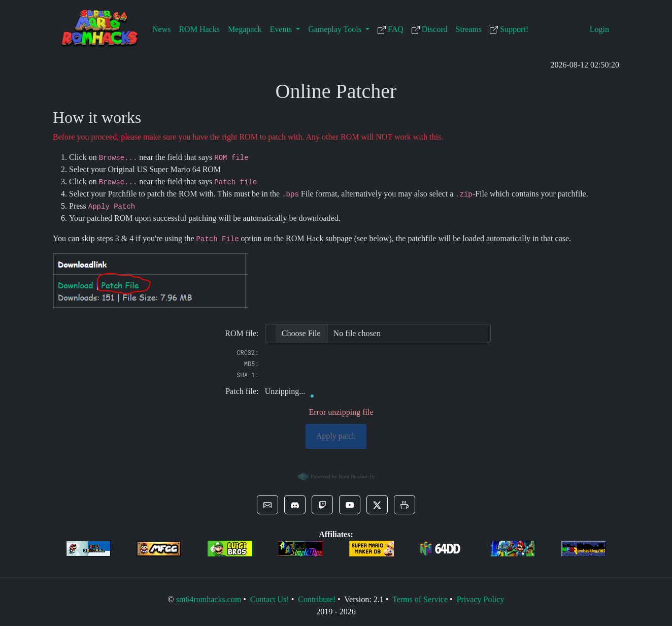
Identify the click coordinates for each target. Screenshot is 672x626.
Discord (430, 29)
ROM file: (242, 333)
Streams (469, 29)
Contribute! (317, 599)
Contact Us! (270, 599)
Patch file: (242, 391)
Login (599, 29)
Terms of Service (420, 599)
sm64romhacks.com (209, 599)
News (161, 29)
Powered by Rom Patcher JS (336, 477)
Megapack (245, 29)
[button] (267, 505)
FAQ (391, 29)
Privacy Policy (481, 599)
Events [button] (282, 29)
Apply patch (336, 436)
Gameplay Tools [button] (336, 29)
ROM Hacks (199, 29)
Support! (509, 29)
